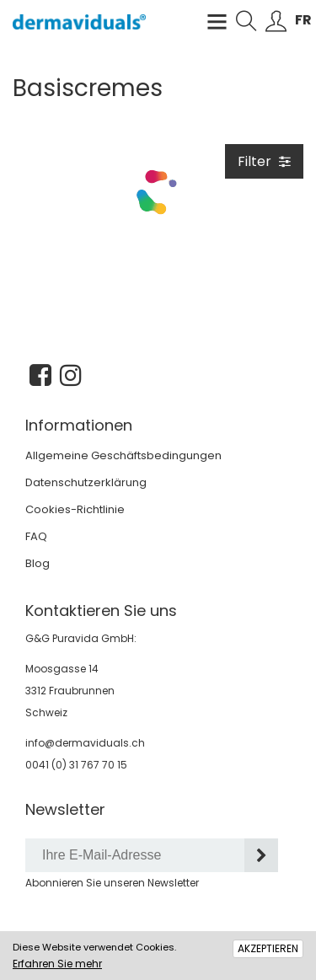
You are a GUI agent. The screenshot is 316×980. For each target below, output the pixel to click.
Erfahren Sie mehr (57, 964)
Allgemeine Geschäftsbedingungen (123, 455)
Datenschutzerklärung (86, 482)
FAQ (36, 536)
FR (303, 20)
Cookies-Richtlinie (75, 509)
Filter (264, 161)
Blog (37, 563)
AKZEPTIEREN (268, 948)
